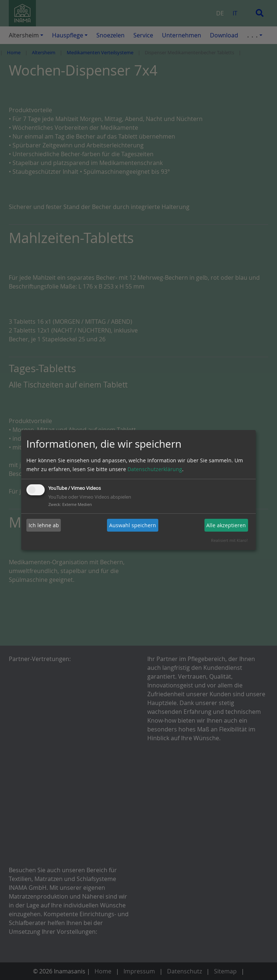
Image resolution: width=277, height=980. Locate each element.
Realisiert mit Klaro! (229, 540)
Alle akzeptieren (226, 525)
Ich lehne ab (44, 525)
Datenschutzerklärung (155, 469)
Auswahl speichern (133, 525)
